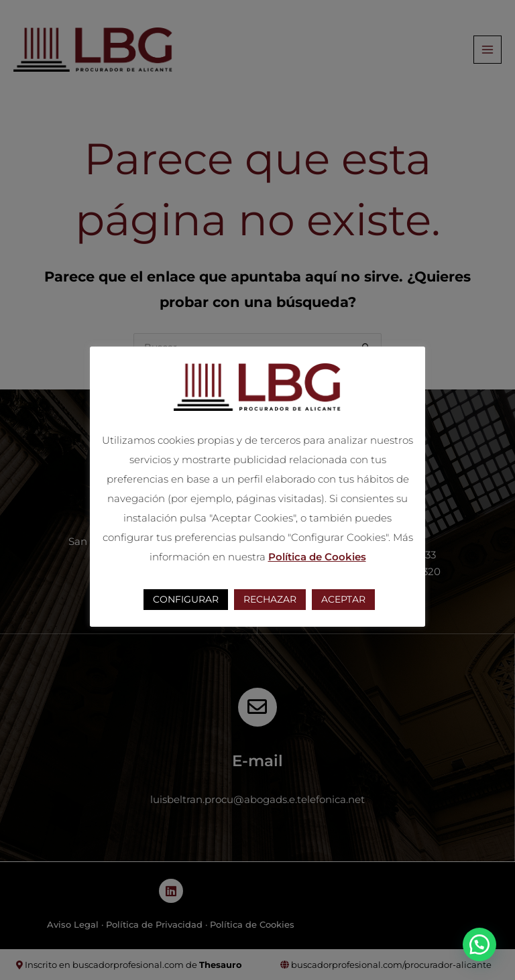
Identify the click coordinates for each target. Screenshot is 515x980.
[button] (479, 944)
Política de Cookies (317, 557)
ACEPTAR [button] (343, 599)
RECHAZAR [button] (270, 599)
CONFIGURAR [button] (186, 599)
